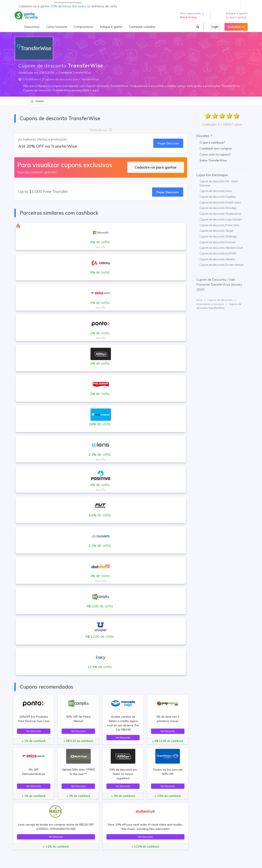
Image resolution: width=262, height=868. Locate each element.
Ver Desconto (34, 731)
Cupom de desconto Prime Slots (220, 225)
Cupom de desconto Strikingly (218, 236)
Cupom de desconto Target (216, 231)
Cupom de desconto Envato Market (222, 265)
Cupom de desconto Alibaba (217, 259)
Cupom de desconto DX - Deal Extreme (219, 183)
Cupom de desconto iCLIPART (218, 253)
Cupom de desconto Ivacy (216, 191)
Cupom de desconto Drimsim (218, 242)
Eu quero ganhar (236, 17)
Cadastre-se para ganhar (156, 167)
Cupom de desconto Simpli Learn (220, 202)
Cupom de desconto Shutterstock (220, 214)
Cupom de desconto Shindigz (218, 208)
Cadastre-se (236, 27)
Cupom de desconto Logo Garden (221, 219)
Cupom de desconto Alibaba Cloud (221, 248)
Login (215, 27)
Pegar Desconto (168, 143)
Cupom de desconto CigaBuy (218, 197)
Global (37, 101)
